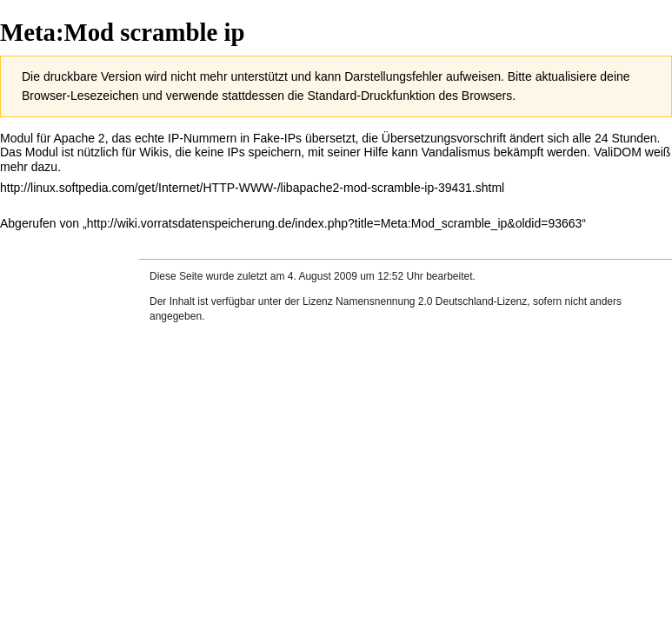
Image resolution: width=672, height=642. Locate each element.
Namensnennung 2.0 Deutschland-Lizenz (431, 301)
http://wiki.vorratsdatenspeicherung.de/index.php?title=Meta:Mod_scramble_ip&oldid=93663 (335, 223)
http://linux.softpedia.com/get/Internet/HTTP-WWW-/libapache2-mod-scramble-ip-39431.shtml (252, 188)
